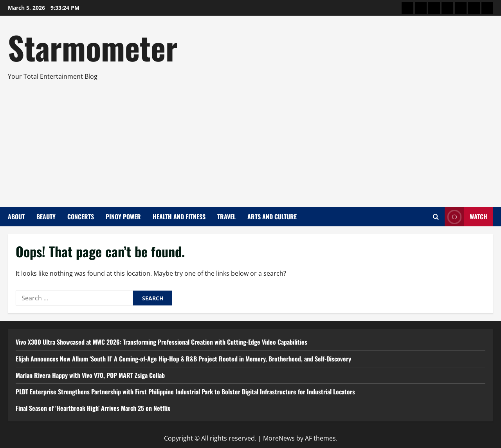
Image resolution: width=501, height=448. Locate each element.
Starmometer (93, 47)
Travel (226, 217)
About (16, 217)
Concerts (81, 217)
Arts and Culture (272, 217)
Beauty (46, 217)
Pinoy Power (123, 217)
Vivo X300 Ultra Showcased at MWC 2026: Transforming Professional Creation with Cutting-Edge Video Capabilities (161, 342)
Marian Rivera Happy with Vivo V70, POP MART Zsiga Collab (90, 375)
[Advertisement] (249, 141)
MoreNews (279, 438)
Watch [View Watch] (466, 217)
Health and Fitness (179, 217)
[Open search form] (436, 217)
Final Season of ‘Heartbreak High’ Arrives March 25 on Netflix (93, 408)
